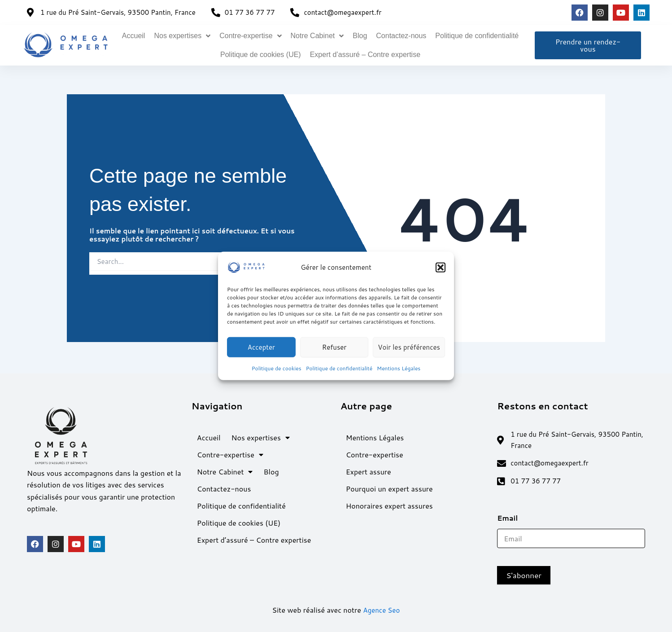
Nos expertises (182, 36)
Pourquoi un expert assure (389, 486)
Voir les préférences (409, 347)
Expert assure (369, 469)
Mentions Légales (399, 368)
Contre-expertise (250, 36)
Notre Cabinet (317, 36)
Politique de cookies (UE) (261, 55)
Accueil (134, 36)
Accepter (261, 347)
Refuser (334, 347)
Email (511, 518)
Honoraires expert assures (389, 503)
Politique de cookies (277, 368)
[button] (441, 268)
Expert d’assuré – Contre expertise (365, 55)
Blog (360, 36)
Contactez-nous (401, 36)
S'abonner (524, 575)
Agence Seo (382, 610)
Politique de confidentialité (339, 368)
